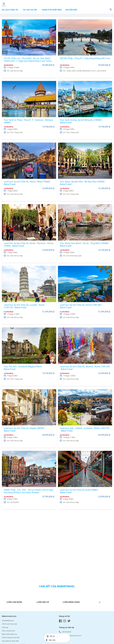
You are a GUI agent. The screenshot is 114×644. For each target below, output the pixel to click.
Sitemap (5, 627)
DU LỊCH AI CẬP (30, 10)
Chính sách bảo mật (9, 624)
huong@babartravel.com (70, 636)
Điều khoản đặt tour (10, 634)
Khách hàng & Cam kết (11, 637)
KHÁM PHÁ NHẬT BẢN (51, 10)
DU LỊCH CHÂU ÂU (10, 10)
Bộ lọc (51, 636)
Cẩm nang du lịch (8, 631)
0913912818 (65, 632)
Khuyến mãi (71, 10)
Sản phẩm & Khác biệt (10, 641)
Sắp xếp (51, 640)
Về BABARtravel (8, 621)
